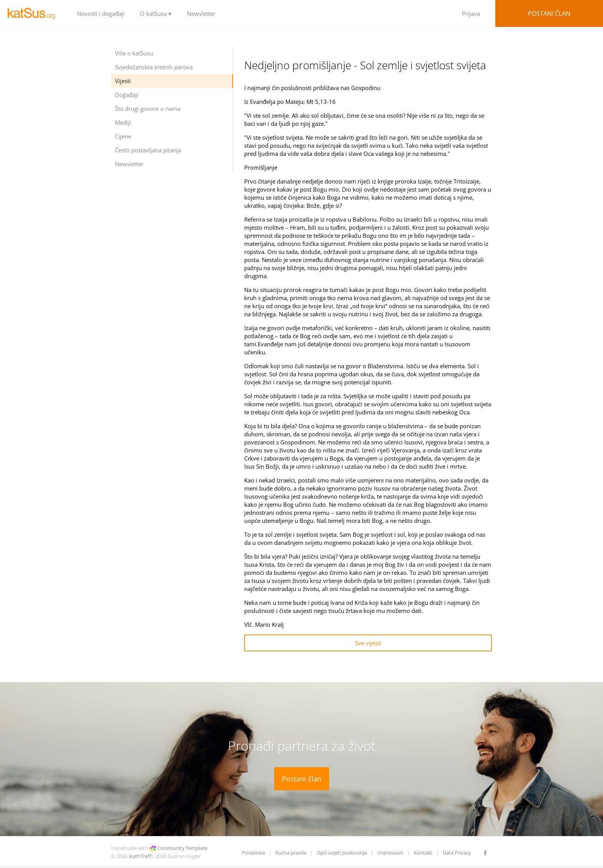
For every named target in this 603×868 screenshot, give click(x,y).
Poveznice (253, 853)
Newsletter (201, 13)
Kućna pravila (291, 853)
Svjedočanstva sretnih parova (154, 67)
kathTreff (141, 856)
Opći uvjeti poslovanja (342, 853)
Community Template (182, 848)
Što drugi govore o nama (148, 108)
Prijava (471, 13)
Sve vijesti (368, 643)
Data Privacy (457, 853)
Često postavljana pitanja (148, 150)
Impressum (390, 853)
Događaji (127, 95)
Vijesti (123, 81)
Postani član (549, 13)
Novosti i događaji (101, 13)
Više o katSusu (134, 53)
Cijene (123, 136)
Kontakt (423, 853)
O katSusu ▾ (156, 13)
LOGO (35, 13)
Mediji (123, 122)
